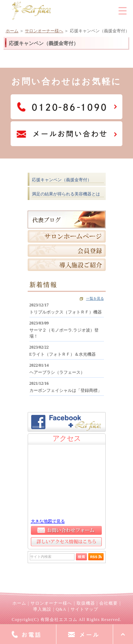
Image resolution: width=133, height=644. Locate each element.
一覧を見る (95, 298)
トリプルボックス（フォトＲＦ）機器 (66, 312)
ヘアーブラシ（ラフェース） (57, 372)
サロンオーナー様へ (44, 31)
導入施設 (42, 609)
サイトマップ (84, 609)
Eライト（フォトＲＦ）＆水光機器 (63, 354)
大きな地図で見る (48, 521)
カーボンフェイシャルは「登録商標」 (66, 390)
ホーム (12, 31)
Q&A (61, 609)
